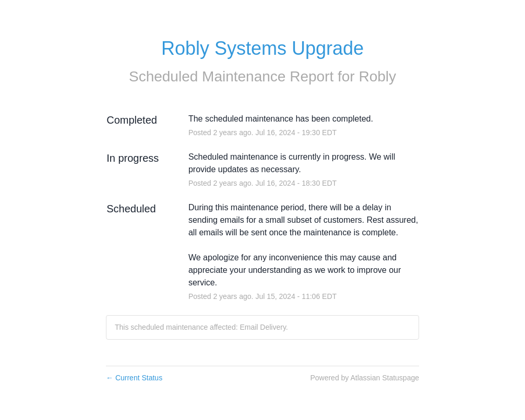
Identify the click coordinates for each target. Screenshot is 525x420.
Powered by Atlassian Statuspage (365, 378)
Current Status (134, 378)
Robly (377, 76)
